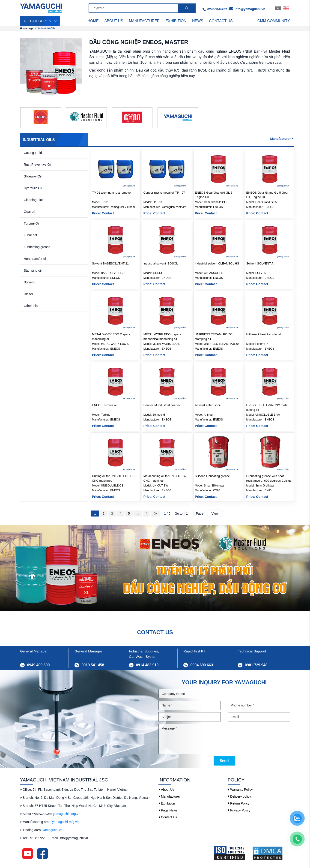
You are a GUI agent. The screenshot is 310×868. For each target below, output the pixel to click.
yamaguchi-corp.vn (67, 814)
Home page (27, 28)
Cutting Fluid (33, 153)
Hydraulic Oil (33, 188)
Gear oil (29, 212)
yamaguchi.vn (53, 830)
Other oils (31, 306)
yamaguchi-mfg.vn (65, 822)
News (198, 21)
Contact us (221, 21)
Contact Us (168, 817)
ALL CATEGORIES (40, 21)
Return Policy (238, 803)
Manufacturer (144, 21)
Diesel (28, 294)
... (138, 514)
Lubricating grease (37, 247)
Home (93, 21)
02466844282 (215, 9)
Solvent (29, 282)
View (215, 514)
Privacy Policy (239, 810)
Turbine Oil (32, 223)
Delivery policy (239, 796)
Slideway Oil (33, 176)
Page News (168, 810)
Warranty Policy (240, 790)
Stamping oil (33, 270)
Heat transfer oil (35, 259)
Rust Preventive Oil (38, 165)
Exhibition (176, 21)
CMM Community (274, 21)
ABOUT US (114, 21)
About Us (166, 790)
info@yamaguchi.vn (247, 9)
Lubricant (30, 235)
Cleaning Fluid (34, 200)
